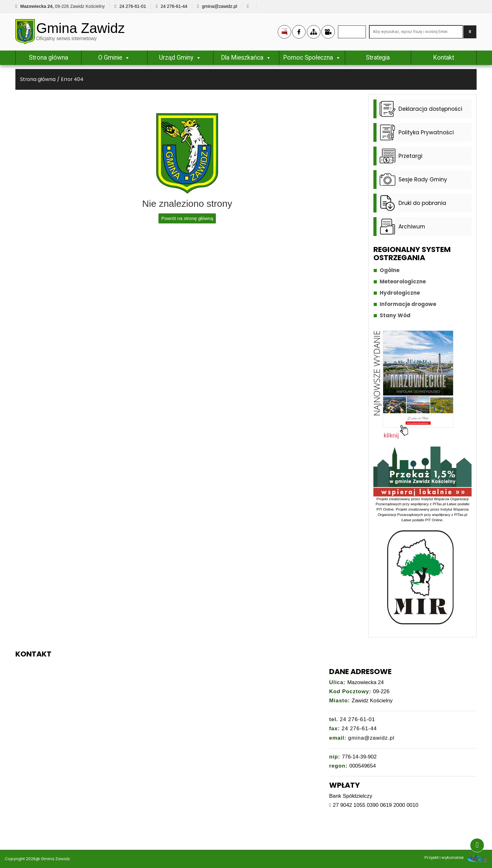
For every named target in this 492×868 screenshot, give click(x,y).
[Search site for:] (416, 32)
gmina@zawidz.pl (219, 6)
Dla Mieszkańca (246, 58)
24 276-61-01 (133, 6)
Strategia (378, 58)
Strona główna (48, 58)
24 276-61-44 (174, 6)
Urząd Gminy (180, 58)
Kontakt (444, 58)
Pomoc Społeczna (312, 58)
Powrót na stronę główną (187, 218)
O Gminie (114, 58)
